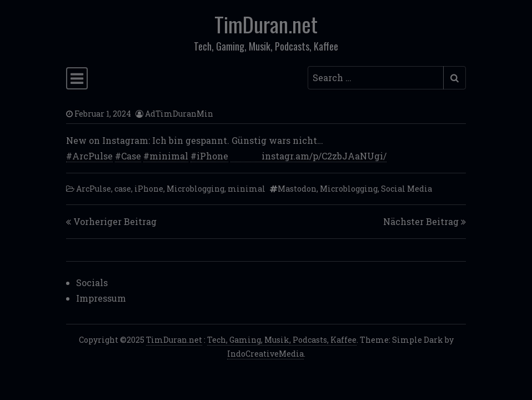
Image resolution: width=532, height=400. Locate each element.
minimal (247, 189)
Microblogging (195, 189)
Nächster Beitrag (421, 221)
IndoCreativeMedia (265, 354)
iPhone (149, 189)
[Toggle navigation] (77, 78)
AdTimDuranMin (179, 114)
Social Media (406, 189)
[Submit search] (455, 78)
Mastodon (297, 189)
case (123, 189)
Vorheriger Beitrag (115, 221)
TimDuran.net (266, 24)
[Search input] (376, 78)
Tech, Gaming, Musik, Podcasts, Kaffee (282, 340)
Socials (92, 282)
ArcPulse (94, 189)
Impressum (101, 298)
